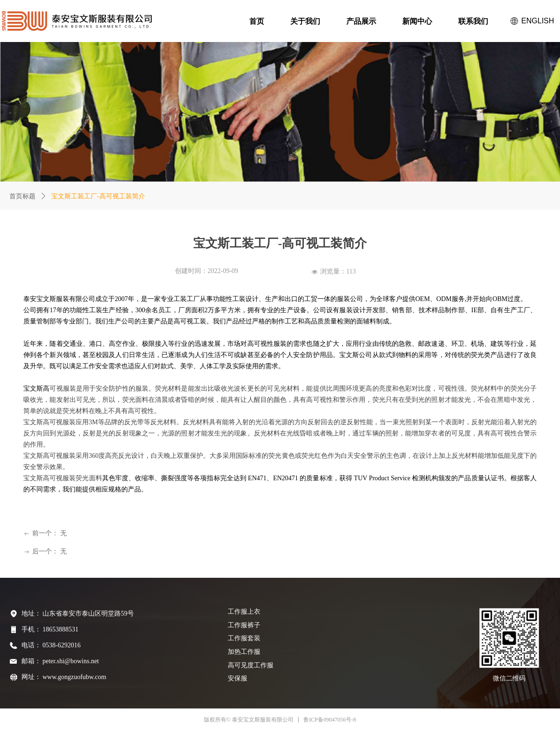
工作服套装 (244, 638)
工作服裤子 (244, 625)
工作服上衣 (244, 612)
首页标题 (22, 196)
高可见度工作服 (251, 665)
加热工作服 (244, 652)
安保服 (238, 678)
